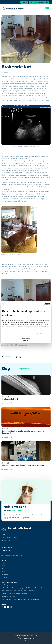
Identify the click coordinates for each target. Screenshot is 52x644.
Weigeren (26, 340)
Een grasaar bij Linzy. (8, 597)
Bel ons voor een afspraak (12, 556)
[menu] (47, 9)
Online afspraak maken (39, 2)
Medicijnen (5, 569)
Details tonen (42, 334)
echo (46, 98)
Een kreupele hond (8, 585)
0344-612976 (16, 511)
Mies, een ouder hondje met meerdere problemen (18, 591)
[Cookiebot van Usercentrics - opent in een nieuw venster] (42, 304)
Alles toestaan (26, 338)
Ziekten (4, 566)
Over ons (5, 575)
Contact (24, 2)
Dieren (4, 563)
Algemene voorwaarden (26, 638)
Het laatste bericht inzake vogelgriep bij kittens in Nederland (22, 588)
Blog (3, 572)
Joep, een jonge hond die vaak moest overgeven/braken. (21, 600)
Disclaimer (26, 641)
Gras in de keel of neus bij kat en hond (14, 594)
